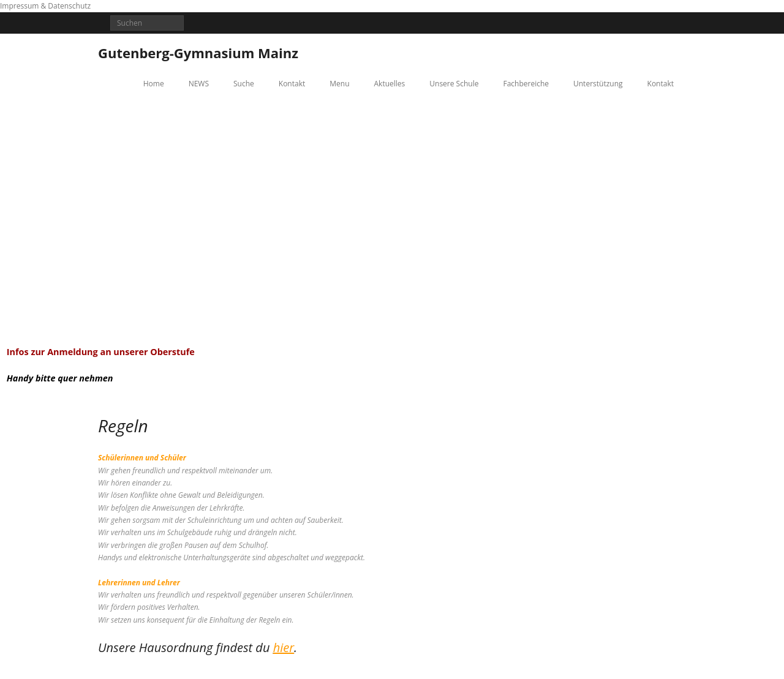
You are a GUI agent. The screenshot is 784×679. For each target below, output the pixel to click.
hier (284, 647)
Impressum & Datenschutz (45, 6)
